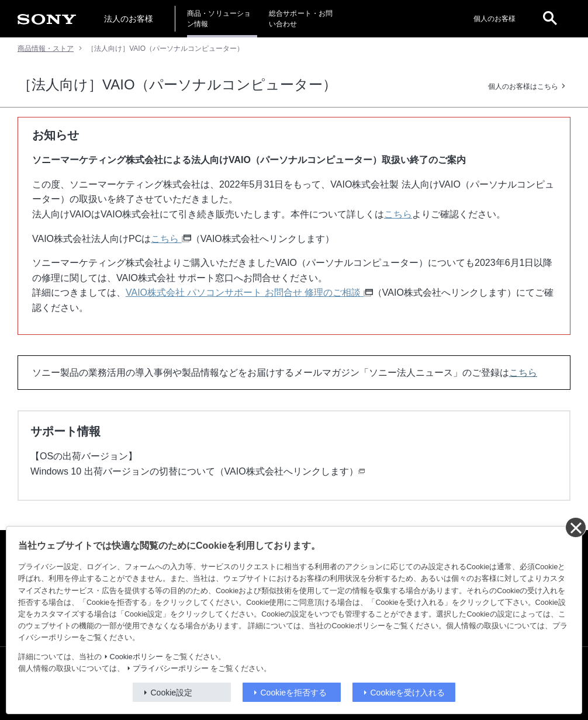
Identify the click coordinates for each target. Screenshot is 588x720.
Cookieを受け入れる (408, 693)
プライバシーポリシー (171, 669)
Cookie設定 (172, 693)
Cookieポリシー (136, 657)
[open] (550, 19)
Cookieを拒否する (294, 693)
